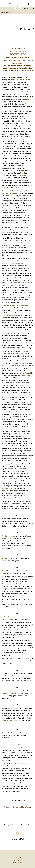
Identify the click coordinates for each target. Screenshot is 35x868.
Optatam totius (7, 315)
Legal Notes (17, 858)
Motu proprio (7, 693)
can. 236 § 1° (8, 488)
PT (26, 38)
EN (9, 38)
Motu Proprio (6, 12)
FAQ (18, 855)
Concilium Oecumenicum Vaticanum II (16, 306)
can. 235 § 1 (25, 348)
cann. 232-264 (20, 283)
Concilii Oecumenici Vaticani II (21, 80)
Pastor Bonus (7, 561)
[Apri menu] (33, 4)
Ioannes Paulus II (25, 373)
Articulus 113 (6, 558)
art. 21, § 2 (11, 720)
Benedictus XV (7, 191)
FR (16, 38)
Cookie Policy (17, 860)
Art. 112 (5, 536)
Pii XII (14, 693)
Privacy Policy (17, 863)
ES (13, 38)
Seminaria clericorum (10, 193)
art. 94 (9, 617)
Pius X (22, 173)
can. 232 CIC (25, 102)
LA (23, 38)
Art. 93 (4, 571)
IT (19, 38)
